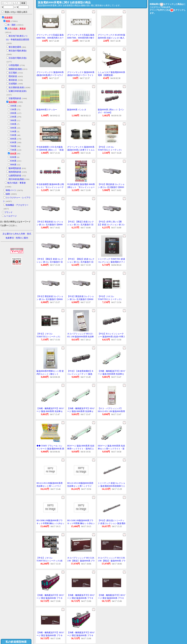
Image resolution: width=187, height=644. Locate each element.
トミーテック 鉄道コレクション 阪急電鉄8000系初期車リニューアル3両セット (111, 486)
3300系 (13, 124)
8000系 (13, 154)
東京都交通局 (15, 47)
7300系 (13, 150)
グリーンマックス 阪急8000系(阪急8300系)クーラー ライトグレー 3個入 (81, 75)
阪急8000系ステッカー (47, 110)
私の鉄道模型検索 (16, 642)
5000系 (13, 128)
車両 (8, 21)
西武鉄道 (13, 76)
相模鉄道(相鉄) (16, 69)
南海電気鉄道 (15, 172)
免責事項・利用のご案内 (17, 238)
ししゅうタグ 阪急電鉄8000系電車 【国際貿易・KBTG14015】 (111, 75)
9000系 (13, 165)
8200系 (13, 157)
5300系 (13, 135)
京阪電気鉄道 (15, 98)
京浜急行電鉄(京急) (18, 58)
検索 (23, 3)
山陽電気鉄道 (15, 176)
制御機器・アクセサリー (17, 205)
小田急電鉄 (14, 65)
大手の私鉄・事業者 (17, 29)
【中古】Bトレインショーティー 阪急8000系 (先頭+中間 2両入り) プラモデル (111, 337)
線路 (8, 194)
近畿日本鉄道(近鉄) (18, 91)
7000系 (13, 146)
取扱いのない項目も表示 (14, 12)
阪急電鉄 (13, 102)
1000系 (13, 106)
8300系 (13, 161)
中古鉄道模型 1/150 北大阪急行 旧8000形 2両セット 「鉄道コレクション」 (50, 150)
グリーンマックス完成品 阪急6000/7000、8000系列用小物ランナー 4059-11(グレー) (81, 38)
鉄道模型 (8, 18)
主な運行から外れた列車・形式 (17, 234)
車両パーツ (11, 190)
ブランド (8, 212)
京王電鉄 (13, 73)
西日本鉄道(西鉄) (17, 179)
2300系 (13, 117)
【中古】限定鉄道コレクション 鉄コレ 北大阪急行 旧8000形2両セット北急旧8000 (111, 187)
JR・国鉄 (11, 25)
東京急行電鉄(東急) (18, 51)
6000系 (13, 139)
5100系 (13, 132)
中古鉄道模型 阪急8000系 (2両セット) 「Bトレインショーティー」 (50, 187)
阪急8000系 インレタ (77, 110)
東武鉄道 (13, 80)
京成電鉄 (13, 84)
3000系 (13, 120)
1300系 (13, 109)
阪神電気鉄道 (15, 168)
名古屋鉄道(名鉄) (17, 87)
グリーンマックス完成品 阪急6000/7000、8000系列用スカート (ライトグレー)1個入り (50, 38)
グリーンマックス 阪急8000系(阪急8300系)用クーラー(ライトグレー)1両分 (50, 75)
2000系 (13, 113)
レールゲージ (11, 216)
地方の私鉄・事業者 (17, 183)
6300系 (13, 142)
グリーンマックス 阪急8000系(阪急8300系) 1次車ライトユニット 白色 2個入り (81, 150)
